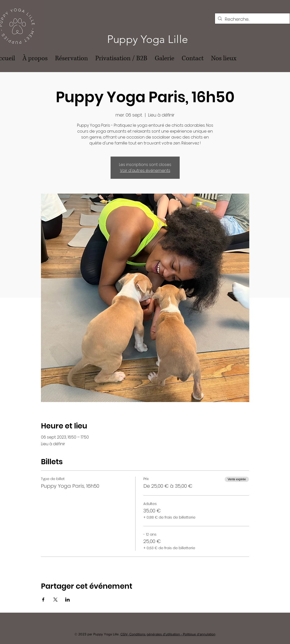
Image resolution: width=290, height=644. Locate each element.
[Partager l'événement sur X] (55, 600)
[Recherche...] (252, 19)
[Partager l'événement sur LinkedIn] (68, 600)
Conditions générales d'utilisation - (156, 634)
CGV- (125, 634)
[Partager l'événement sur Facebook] (43, 600)
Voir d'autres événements (145, 171)
